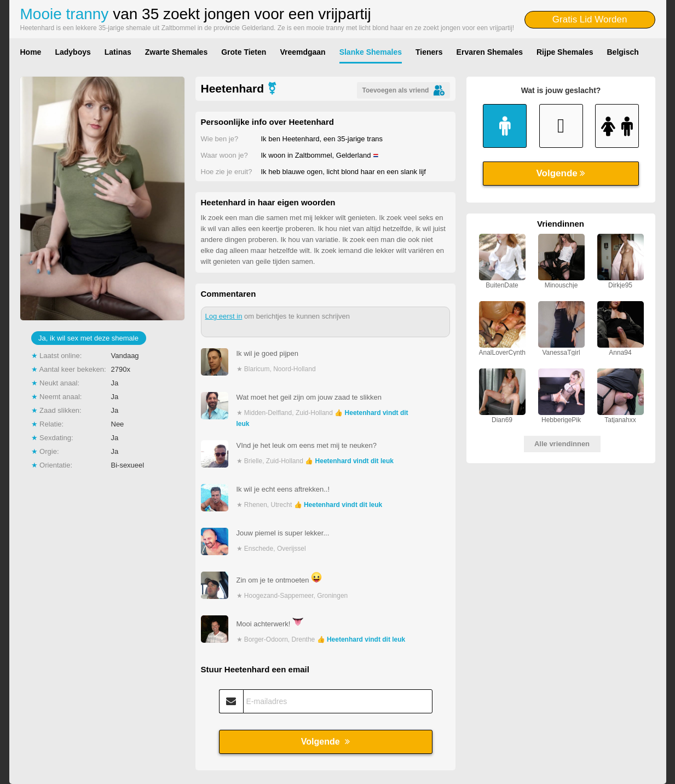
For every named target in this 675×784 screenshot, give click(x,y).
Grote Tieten (244, 52)
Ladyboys (73, 52)
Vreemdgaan (302, 52)
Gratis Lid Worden (590, 19)
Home (31, 52)
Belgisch (623, 52)
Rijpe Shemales (565, 52)
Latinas (118, 52)
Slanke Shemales (371, 52)
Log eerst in (224, 316)
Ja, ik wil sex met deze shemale (88, 338)
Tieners (429, 52)
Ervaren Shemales (490, 52)
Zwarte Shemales (176, 52)
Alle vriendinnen (562, 444)
